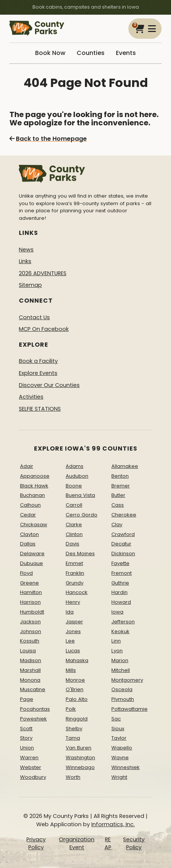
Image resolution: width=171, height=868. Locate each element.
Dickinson (123, 554)
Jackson (30, 622)
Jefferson (123, 622)
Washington (80, 758)
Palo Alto (77, 699)
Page (27, 699)
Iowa (117, 612)
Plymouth (123, 699)
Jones (73, 631)
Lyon (117, 651)
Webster (31, 767)
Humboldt (32, 612)
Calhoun (30, 505)
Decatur (121, 544)
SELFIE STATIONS (40, 409)
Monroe (75, 680)
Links (25, 261)
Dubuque (32, 563)
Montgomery (127, 680)
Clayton (29, 534)
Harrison (30, 602)
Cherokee (124, 515)
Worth (73, 777)
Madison (31, 660)
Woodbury (33, 777)
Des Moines (80, 554)
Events (126, 53)
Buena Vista (80, 495)
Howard (121, 602)
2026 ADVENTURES (43, 273)
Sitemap (30, 285)
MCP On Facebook (44, 329)
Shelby (74, 729)
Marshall (30, 670)
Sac (116, 719)
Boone (74, 486)
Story (26, 738)
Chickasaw (34, 525)
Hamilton (31, 592)
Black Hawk (34, 486)
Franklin (75, 573)
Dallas (28, 544)
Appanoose (35, 476)
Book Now (50, 53)
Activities (31, 397)
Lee (70, 641)
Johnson (31, 631)
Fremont (122, 573)
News (26, 250)
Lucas (73, 651)
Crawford (123, 534)
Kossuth (30, 641)
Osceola (122, 689)
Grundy (75, 583)
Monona (30, 680)
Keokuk (120, 631)
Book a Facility (38, 361)
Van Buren (79, 748)
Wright (119, 777)
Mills (71, 670)
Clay (117, 525)
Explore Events (38, 373)
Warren (29, 758)
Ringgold (77, 719)
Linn (116, 641)
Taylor (119, 738)
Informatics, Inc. (113, 824)
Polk (71, 709)
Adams (75, 466)
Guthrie (120, 583)
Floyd (26, 573)
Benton (120, 476)
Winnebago (80, 767)
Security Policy (134, 844)
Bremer (121, 486)
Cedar (28, 515)
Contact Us (34, 317)
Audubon (77, 476)
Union (27, 748)
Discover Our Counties (49, 385)
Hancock (77, 592)
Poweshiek (33, 719)
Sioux (118, 729)
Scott (26, 729)
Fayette (120, 563)
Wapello (122, 748)
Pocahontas (35, 709)
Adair (27, 466)
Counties (91, 53)
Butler (118, 495)
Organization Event (77, 844)
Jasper (74, 622)
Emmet (74, 563)
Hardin (119, 592)
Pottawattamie (129, 709)
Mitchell (121, 670)
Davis (72, 544)
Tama (73, 738)
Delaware (32, 554)
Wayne (120, 758)
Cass (118, 505)
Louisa (28, 651)
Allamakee (125, 466)
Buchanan (32, 495)
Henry (73, 602)
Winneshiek (126, 767)
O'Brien (75, 689)
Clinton (74, 534)
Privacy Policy (36, 844)
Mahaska (77, 660)
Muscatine (33, 689)
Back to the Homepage (48, 139)
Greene (29, 583)
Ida (70, 612)
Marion (120, 660)
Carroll (74, 505)
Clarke (74, 525)
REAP (108, 844)
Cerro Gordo (82, 515)
